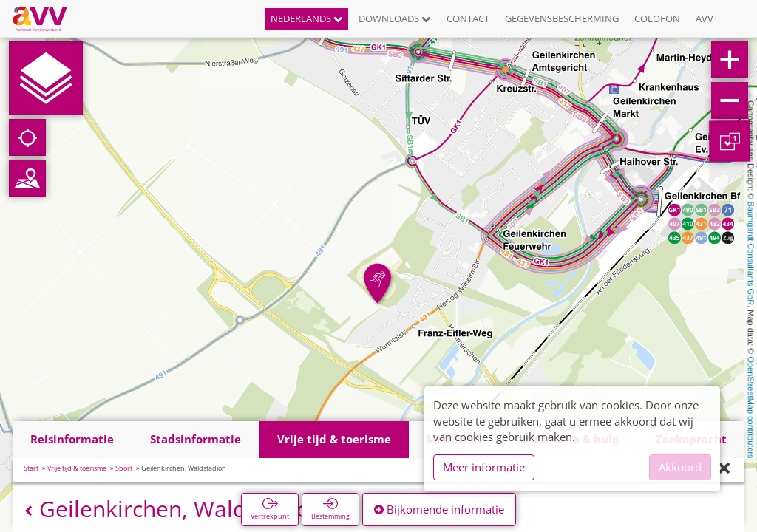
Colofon (657, 18)
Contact (468, 18)
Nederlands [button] (307, 18)
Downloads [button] (395, 18)
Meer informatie (484, 467)
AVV (705, 18)
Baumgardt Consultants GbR (751, 254)
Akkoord (680, 467)
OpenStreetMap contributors (751, 407)
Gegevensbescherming (562, 18)
